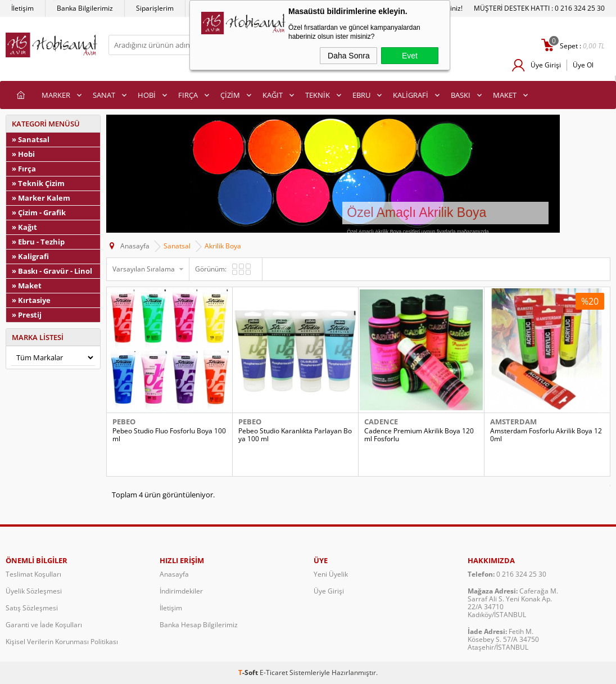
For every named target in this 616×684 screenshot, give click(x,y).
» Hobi (23, 154)
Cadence (381, 422)
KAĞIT (273, 95)
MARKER (56, 95)
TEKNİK (318, 95)
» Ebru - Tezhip (38, 242)
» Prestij (27, 315)
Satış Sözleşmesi (32, 608)
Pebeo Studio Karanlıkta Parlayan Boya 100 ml (295, 435)
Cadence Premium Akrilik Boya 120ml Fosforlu (419, 435)
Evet (410, 56)
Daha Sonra (349, 56)
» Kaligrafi (30, 256)
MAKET (505, 95)
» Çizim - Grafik (39, 212)
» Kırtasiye (31, 300)
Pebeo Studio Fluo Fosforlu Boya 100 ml (169, 435)
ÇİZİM (230, 95)
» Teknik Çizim (38, 183)
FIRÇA (188, 95)
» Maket (27, 286)
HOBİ (147, 95)
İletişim (22, 8)
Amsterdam (513, 422)
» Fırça (24, 169)
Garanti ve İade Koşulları (44, 625)
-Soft (249, 672)
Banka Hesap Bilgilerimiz (199, 625)
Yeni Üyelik (331, 574)
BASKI (461, 95)
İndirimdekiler (181, 591)
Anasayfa (174, 574)
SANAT (104, 95)
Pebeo (124, 422)
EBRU (361, 95)
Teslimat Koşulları (33, 574)
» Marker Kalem (41, 198)
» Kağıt (24, 227)
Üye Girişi (546, 65)
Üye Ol (583, 65)
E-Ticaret (274, 672)
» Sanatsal (31, 139)
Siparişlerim (155, 8)
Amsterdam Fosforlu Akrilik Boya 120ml (546, 435)
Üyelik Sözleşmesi (34, 591)
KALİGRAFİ (411, 95)
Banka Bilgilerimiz (85, 8)
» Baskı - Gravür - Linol (52, 271)
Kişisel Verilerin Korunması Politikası (62, 642)
